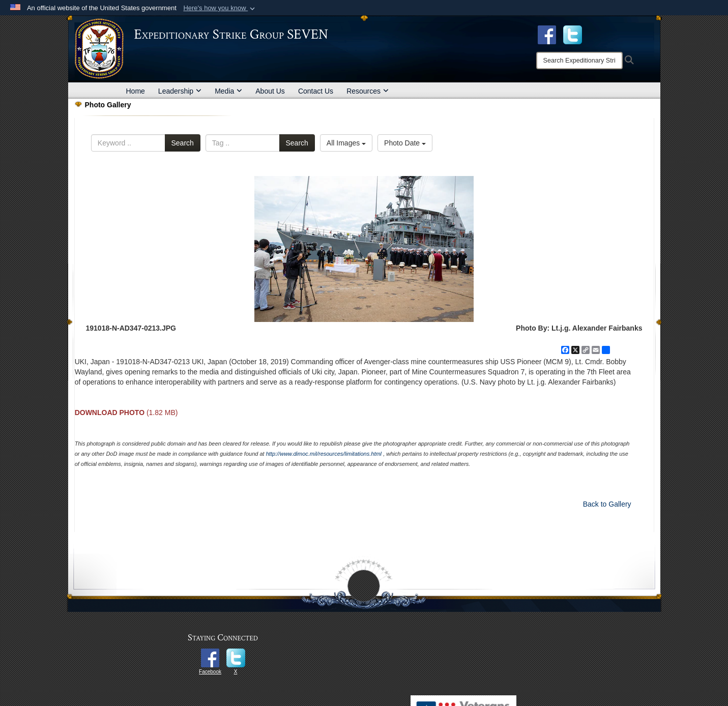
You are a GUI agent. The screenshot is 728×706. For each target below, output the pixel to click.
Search (183, 143)
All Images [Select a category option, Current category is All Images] (346, 143)
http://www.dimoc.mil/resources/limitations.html (324, 454)
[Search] (579, 61)
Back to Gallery (607, 504)
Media (228, 91)
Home (136, 91)
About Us (270, 91)
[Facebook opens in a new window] (547, 34)
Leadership (180, 91)
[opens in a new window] (573, 34)
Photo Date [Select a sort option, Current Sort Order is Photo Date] (405, 143)
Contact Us (316, 91)
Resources (368, 91)
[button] (220, 8)
